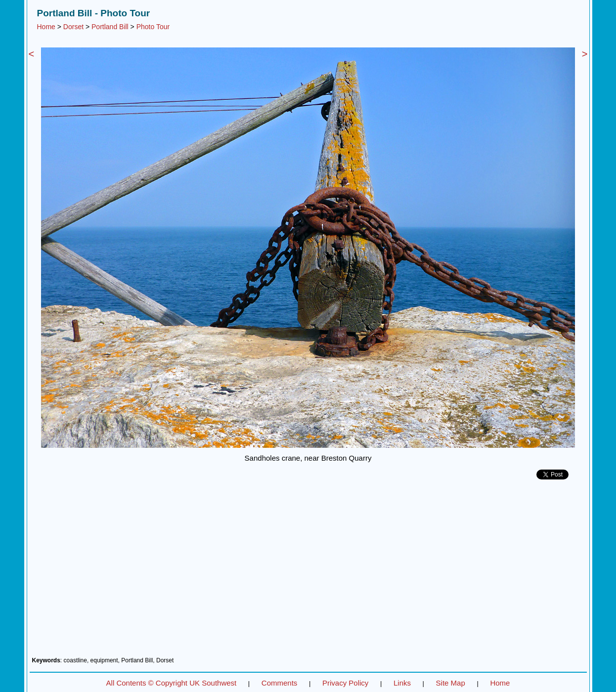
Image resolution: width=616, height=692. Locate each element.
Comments (280, 683)
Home (46, 27)
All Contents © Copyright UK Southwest (172, 683)
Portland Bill (110, 27)
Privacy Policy (345, 683)
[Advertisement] (308, 572)
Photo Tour (153, 27)
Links (402, 683)
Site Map (451, 683)
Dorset (73, 27)
